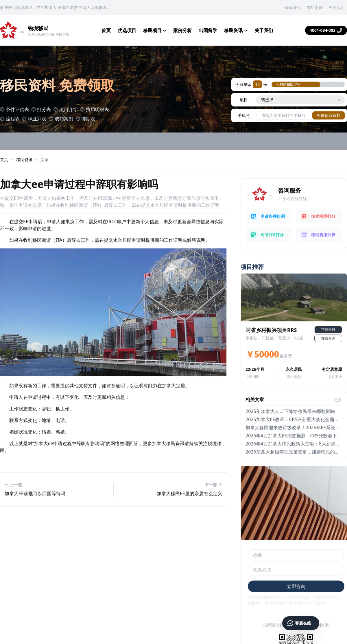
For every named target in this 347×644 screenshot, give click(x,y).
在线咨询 (328, 353)
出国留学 (208, 30)
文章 (45, 161)
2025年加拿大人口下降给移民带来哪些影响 (290, 426)
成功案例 (315, 7)
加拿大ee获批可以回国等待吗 (35, 507)
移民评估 (293, 7)
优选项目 (127, 30)
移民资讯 (236, 30)
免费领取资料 (328, 116)
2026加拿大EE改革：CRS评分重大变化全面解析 (295, 434)
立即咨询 (296, 601)
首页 (106, 30)
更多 (338, 414)
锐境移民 (38, 28)
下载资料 (328, 344)
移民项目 (155, 30)
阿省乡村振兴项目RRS (271, 344)
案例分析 (182, 30)
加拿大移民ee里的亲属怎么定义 (189, 507)
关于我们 (337, 7)
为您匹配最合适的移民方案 (49, 34)
